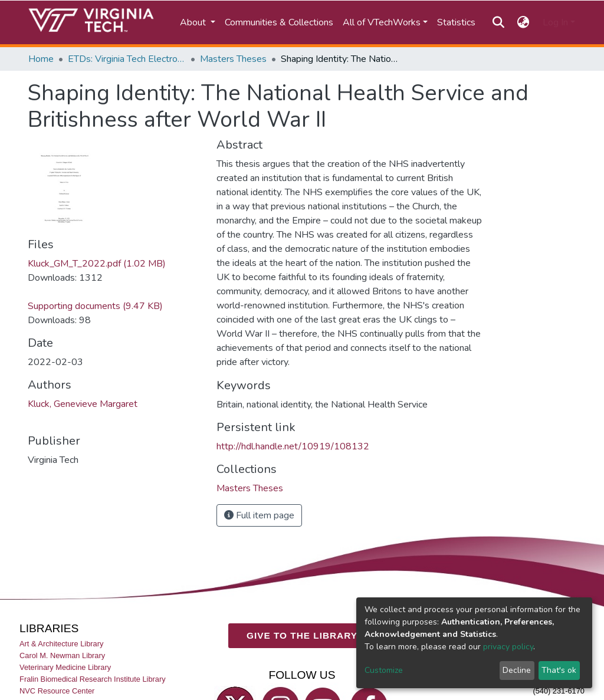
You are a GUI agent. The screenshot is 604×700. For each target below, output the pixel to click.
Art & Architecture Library (61, 643)
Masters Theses (233, 59)
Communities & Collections (279, 22)
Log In (555, 22)
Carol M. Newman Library (62, 655)
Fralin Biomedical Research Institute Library (93, 679)
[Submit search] (498, 22)
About (194, 22)
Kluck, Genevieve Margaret (83, 404)
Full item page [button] (259, 515)
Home (41, 59)
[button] (523, 22)
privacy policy (508, 647)
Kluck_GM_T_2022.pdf (97, 264)
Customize (384, 670)
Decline (517, 670)
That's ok (559, 670)
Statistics (456, 22)
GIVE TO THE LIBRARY (302, 635)
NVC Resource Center (57, 691)
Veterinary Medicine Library (65, 667)
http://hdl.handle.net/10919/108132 (293, 446)
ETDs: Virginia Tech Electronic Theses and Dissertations (127, 59)
